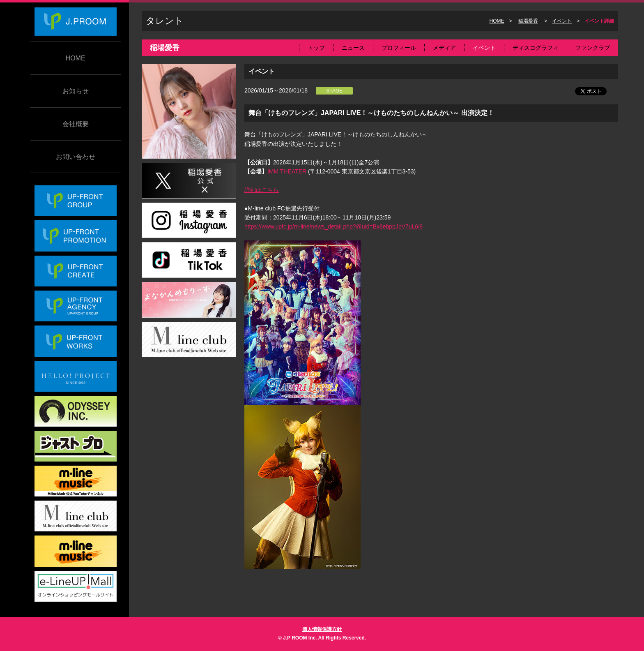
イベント (562, 21)
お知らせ (76, 91)
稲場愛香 (528, 21)
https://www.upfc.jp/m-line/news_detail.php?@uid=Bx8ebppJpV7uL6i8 (333, 226)
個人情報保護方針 (322, 629)
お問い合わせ (76, 157)
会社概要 (76, 124)
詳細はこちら (262, 190)
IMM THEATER (287, 171)
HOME (76, 58)
